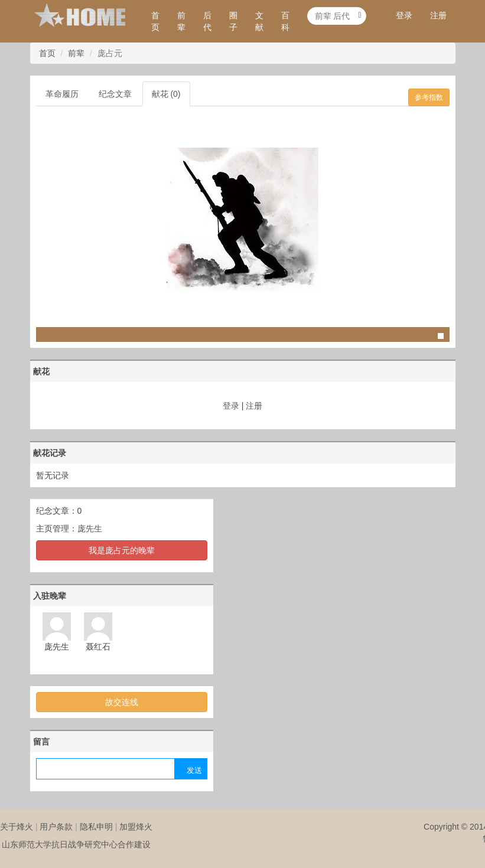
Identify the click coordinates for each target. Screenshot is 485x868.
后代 (207, 21)
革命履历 (62, 94)
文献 (259, 21)
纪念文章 (115, 94)
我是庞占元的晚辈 (122, 550)
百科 (285, 21)
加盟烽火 (136, 827)
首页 (155, 21)
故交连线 (122, 702)
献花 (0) (166, 94)
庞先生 (90, 528)
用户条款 (56, 827)
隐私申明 (96, 827)
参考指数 (429, 97)
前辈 (181, 21)
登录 (404, 15)
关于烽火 (17, 827)
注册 (438, 15)
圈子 (233, 21)
